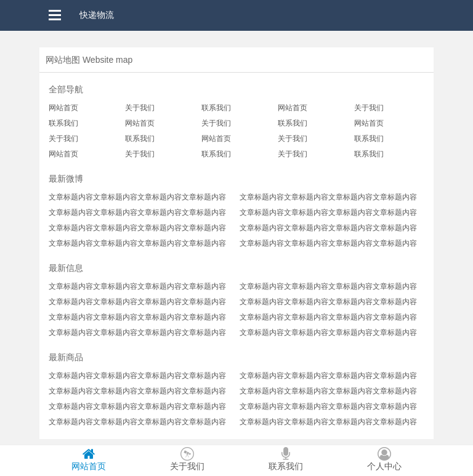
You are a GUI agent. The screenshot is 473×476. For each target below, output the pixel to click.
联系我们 (216, 108)
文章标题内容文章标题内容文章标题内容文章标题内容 (137, 197)
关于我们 (140, 108)
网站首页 (63, 108)
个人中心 (384, 459)
